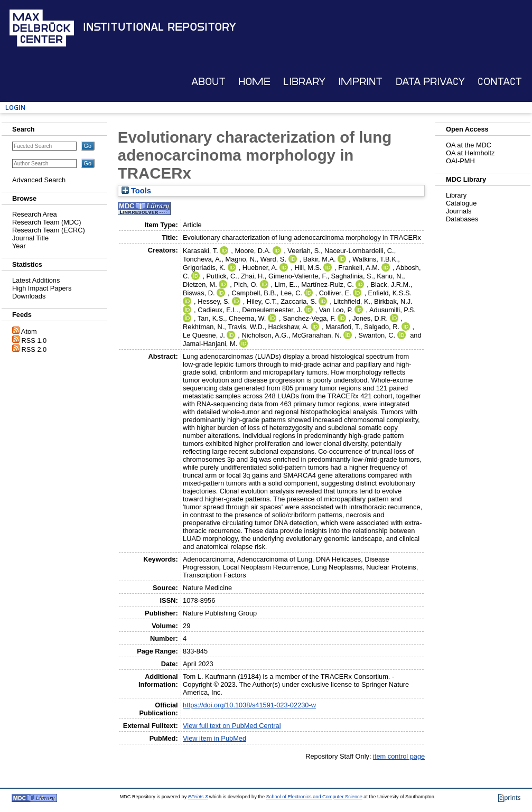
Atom (29, 332)
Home (254, 82)
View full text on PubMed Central (232, 726)
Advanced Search (39, 180)
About (208, 82)
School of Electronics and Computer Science (314, 797)
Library (304, 82)
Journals (459, 211)
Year (19, 246)
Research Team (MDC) (47, 222)
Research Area (35, 214)
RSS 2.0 (34, 349)
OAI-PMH (460, 161)
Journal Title (30, 238)
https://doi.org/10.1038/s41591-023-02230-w (249, 705)
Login (15, 108)
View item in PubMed (214, 738)
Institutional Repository (160, 27)
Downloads (29, 296)
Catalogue (461, 203)
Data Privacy (430, 82)
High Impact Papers (42, 288)
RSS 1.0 (34, 340)
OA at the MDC (469, 145)
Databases (462, 219)
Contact (500, 82)
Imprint (360, 82)
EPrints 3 (198, 797)
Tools (136, 191)
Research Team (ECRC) (49, 230)
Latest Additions (36, 280)
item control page (399, 756)
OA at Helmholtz (470, 153)
